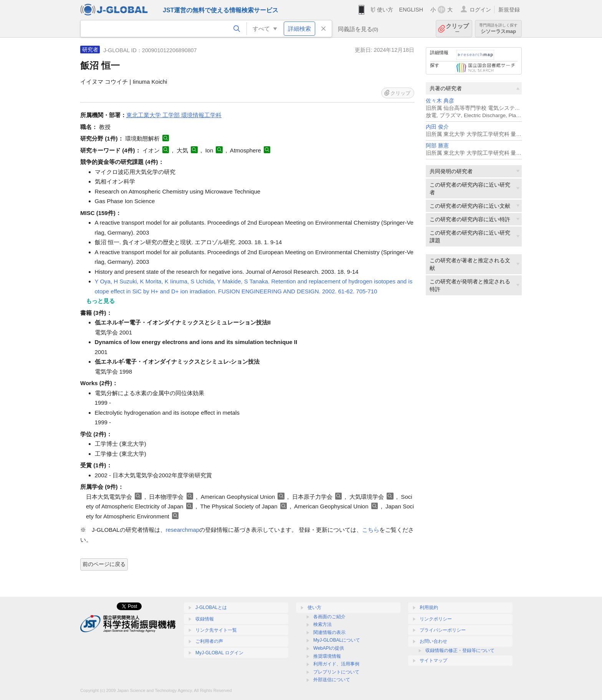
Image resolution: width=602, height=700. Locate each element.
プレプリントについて (336, 672)
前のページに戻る (104, 564)
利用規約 (429, 607)
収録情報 (205, 619)
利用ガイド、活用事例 (336, 664)
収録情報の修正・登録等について (460, 650)
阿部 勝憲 (437, 146)
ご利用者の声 (209, 641)
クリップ (457, 29)
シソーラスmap (498, 29)
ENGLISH (411, 10)
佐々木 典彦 (440, 101)
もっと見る (100, 301)
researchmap (183, 530)
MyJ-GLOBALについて (337, 640)
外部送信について (332, 680)
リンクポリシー (436, 619)
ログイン (480, 10)
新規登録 (509, 10)
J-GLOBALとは (211, 607)
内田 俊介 (437, 127)
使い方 (385, 10)
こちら (371, 530)
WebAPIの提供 (329, 648)
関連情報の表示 (329, 632)
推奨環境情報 (327, 656)
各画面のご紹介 (329, 617)
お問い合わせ (433, 641)
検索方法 (322, 624)
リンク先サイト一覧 (216, 630)
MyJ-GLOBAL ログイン (219, 653)
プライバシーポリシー (443, 630)
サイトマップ (433, 660)
